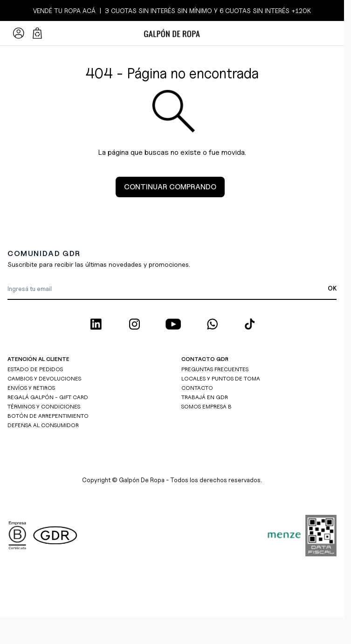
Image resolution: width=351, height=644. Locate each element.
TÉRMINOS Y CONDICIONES (44, 406)
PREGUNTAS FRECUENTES (215, 369)
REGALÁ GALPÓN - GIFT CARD (48, 397)
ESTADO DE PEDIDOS (35, 369)
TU (58, 10)
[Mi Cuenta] (19, 33)
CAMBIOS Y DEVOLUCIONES (44, 378)
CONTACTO (197, 388)
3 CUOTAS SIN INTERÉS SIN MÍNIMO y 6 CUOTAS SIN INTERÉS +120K (207, 10)
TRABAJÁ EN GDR (205, 397)
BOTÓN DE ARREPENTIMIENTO (48, 416)
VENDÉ (44, 10)
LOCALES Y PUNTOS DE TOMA (221, 378)
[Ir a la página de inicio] (172, 33)
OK (332, 288)
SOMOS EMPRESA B (206, 406)
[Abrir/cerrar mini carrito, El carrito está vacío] (37, 33)
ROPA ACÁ (79, 10)
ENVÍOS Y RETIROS (31, 388)
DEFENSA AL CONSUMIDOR (43, 425)
